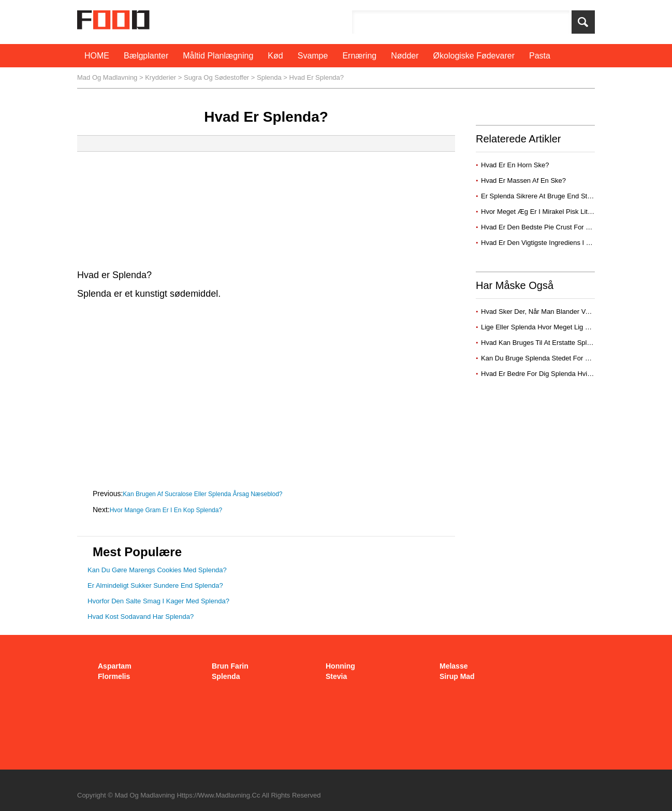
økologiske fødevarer (474, 56)
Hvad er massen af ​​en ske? (524, 180)
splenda (269, 77)
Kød (275, 56)
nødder (405, 56)
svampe (313, 56)
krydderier (160, 77)
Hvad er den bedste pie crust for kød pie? (548, 227)
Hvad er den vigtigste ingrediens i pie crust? (550, 243)
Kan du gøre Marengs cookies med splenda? (157, 570)
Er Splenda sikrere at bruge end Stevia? (543, 196)
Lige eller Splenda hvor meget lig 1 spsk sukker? (557, 327)
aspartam (115, 666)
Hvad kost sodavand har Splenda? (141, 617)
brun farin (230, 666)
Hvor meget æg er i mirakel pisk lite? (539, 212)
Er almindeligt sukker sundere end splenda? (155, 585)
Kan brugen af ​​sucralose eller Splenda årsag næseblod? (203, 494)
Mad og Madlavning (107, 77)
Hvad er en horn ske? (516, 165)
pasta (540, 56)
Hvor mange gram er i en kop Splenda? (167, 510)
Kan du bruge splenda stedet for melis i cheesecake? (564, 358)
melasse (454, 666)
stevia (336, 676)
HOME (97, 56)
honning (340, 666)
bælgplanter (146, 56)
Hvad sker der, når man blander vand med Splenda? (561, 312)
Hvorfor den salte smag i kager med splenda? (158, 601)
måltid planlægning (218, 56)
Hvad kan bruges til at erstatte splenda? (543, 343)
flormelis (114, 676)
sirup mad (457, 676)
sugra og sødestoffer (216, 77)
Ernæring (359, 56)
